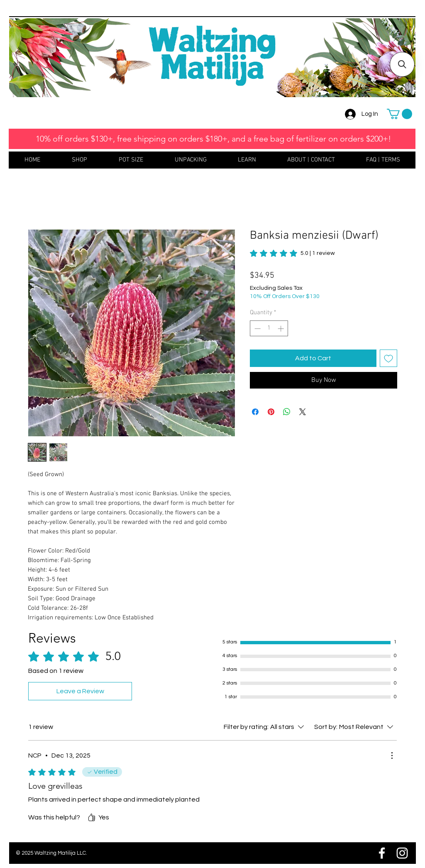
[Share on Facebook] (255, 412)
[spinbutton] (269, 329)
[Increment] (282, 329)
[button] (399, 114)
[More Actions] (392, 756)
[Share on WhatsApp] (287, 412)
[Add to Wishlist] (388, 358)
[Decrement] (257, 329)
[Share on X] (303, 412)
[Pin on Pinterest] (271, 412)
